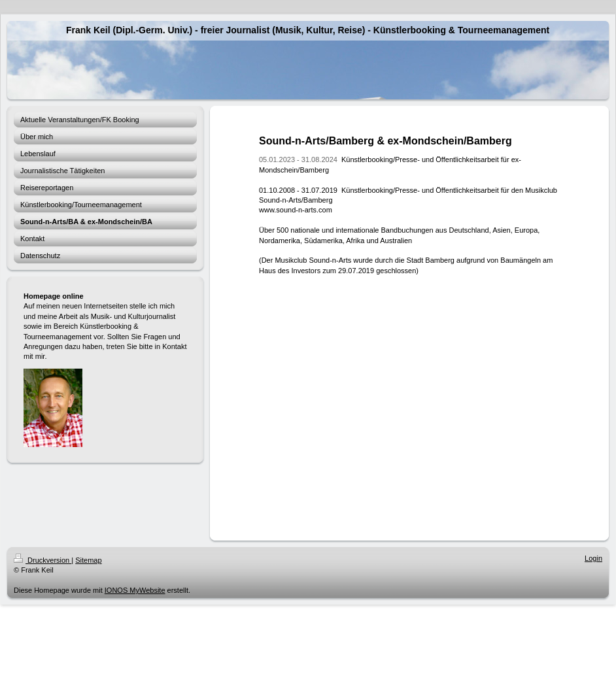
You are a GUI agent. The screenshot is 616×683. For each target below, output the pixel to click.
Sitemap (88, 560)
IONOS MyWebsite (135, 590)
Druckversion (43, 560)
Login (593, 558)
